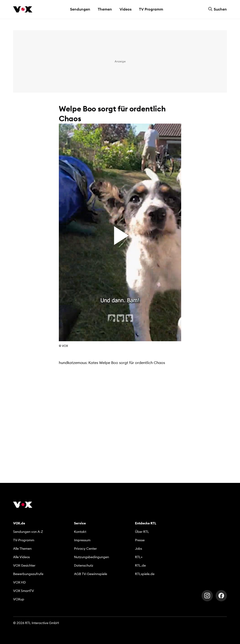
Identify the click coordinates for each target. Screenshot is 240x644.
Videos (126, 9)
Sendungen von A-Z (28, 532)
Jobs (139, 549)
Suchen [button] (217, 9)
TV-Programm (24, 540)
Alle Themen (22, 549)
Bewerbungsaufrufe (28, 574)
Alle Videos (21, 557)
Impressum (82, 540)
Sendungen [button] (80, 9)
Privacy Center (85, 549)
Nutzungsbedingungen (92, 557)
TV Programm (151, 9)
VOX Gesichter (24, 565)
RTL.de (140, 565)
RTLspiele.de (145, 574)
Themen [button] (105, 9)
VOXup (19, 599)
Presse (140, 540)
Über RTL (142, 532)
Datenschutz (84, 565)
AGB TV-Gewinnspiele (91, 574)
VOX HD (19, 582)
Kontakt (80, 532)
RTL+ (139, 557)
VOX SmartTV (24, 591)
